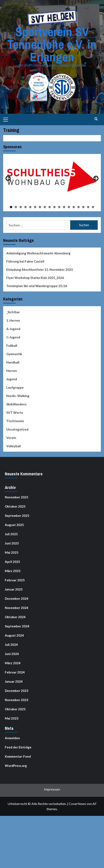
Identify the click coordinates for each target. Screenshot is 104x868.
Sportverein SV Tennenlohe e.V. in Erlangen (52, 44)
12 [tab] (64, 207)
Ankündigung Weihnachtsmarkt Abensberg (38, 253)
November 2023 (17, 700)
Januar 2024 (14, 681)
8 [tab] (45, 207)
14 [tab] (74, 207)
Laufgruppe (15, 387)
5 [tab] (30, 207)
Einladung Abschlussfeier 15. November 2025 (40, 270)
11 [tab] (59, 207)
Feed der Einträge (18, 747)
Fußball (12, 346)
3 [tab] (21, 207)
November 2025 (17, 497)
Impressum (52, 789)
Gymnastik (14, 354)
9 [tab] (50, 207)
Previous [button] (8, 179)
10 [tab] (54, 207)
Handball (13, 362)
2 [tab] (16, 207)
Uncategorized (17, 429)
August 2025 (14, 525)
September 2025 (17, 516)
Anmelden (12, 738)
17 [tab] (88, 207)
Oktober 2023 (15, 709)
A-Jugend (13, 329)
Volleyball (14, 446)
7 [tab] (40, 207)
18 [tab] (93, 207)
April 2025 (12, 562)
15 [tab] (79, 207)
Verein (11, 438)
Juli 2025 (11, 534)
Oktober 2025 (15, 506)
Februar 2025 (15, 580)
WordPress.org (16, 766)
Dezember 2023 (17, 691)
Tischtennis (15, 421)
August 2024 (14, 635)
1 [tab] (11, 207)
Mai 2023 (12, 718)
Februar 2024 (15, 672)
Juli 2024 (11, 645)
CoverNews (77, 804)
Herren (12, 371)
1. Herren (13, 320)
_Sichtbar (13, 312)
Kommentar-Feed (18, 756)
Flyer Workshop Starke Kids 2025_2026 (35, 278)
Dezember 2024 (17, 598)
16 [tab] (83, 207)
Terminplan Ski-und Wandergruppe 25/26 (37, 286)
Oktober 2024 (15, 617)
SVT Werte (15, 413)
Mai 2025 (12, 552)
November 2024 (17, 608)
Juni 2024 (12, 654)
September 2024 (17, 626)
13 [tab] (69, 207)
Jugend (12, 379)
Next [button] (96, 179)
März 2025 (13, 571)
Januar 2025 (14, 589)
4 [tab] (25, 207)
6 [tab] (35, 207)
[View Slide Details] (52, 177)
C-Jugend (13, 337)
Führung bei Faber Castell (25, 261)
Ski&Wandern (16, 404)
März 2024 (13, 663)
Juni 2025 (12, 543)
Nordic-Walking (18, 396)
